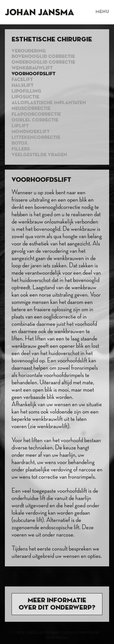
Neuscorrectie (31, 109)
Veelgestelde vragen (39, 155)
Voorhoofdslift (33, 74)
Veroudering (29, 51)
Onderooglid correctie (43, 62)
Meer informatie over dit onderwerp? (57, 604)
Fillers (21, 149)
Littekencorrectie (36, 138)
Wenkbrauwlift (32, 68)
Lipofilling (26, 91)
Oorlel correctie (35, 120)
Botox (20, 143)
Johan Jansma (39, 13)
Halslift (22, 86)
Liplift (20, 126)
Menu (102, 12)
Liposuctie (25, 97)
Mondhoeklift (31, 132)
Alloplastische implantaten (49, 103)
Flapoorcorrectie (36, 114)
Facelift (22, 80)
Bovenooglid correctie (43, 57)
